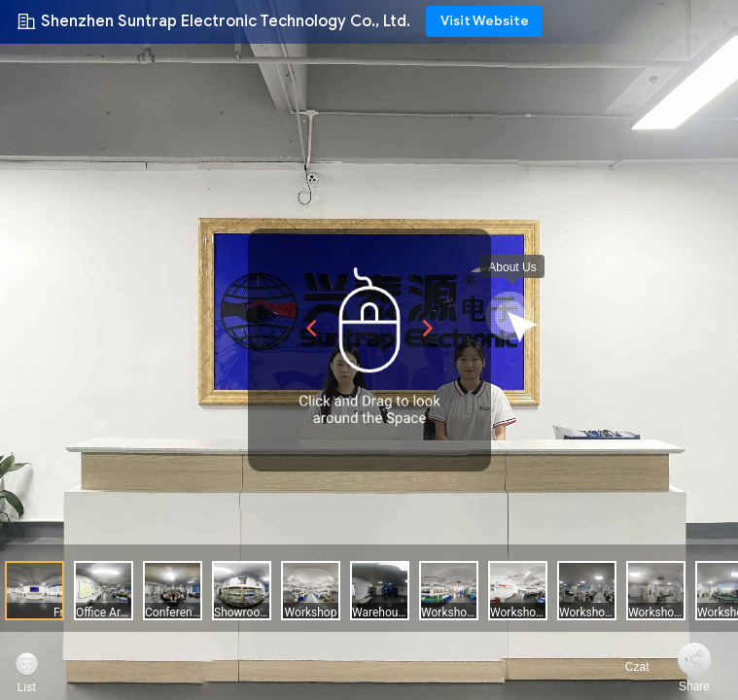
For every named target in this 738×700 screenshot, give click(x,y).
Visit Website (485, 21)
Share (694, 686)
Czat (625, 667)
